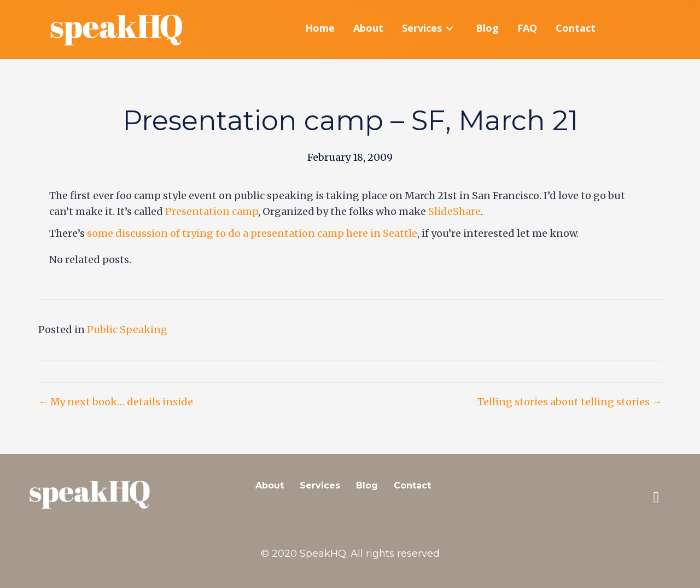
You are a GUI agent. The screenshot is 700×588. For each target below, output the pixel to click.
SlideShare (454, 211)
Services (320, 485)
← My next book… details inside (116, 402)
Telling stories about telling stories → (570, 402)
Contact (412, 485)
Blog (367, 485)
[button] (656, 498)
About (270, 485)
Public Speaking (127, 330)
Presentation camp (212, 211)
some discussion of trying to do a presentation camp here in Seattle (252, 233)
